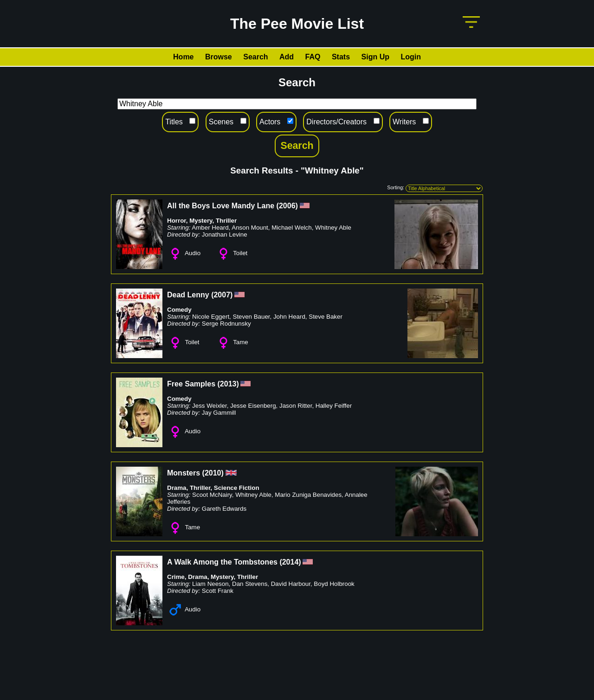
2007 (222, 295)
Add (287, 57)
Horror (177, 221)
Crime (176, 577)
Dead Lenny (188, 295)
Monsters (184, 473)
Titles (174, 122)
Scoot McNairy (212, 495)
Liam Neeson (210, 584)
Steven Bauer (252, 317)
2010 (213, 473)
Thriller (226, 221)
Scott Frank (218, 591)
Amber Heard (210, 228)
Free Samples (191, 384)
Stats (341, 57)
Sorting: (396, 187)
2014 (291, 562)
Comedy (179, 310)
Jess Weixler (210, 406)
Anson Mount (250, 228)
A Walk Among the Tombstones (222, 562)
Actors (270, 122)
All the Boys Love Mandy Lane (221, 206)
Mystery (201, 221)
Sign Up (375, 57)
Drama (177, 488)
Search (255, 57)
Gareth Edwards (224, 509)
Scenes (221, 122)
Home (183, 57)
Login (411, 57)
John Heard (289, 317)
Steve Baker (326, 317)
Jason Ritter (296, 406)
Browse (219, 57)
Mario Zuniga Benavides (308, 495)
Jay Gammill (219, 413)
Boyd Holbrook (334, 584)
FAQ (313, 57)
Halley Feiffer (334, 406)
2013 (228, 384)
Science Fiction (237, 488)
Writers (404, 122)
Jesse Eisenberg (253, 406)
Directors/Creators (336, 122)
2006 (287, 206)
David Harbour (291, 584)
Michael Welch (291, 228)
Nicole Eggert (211, 317)
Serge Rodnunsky (226, 324)
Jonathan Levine (225, 234)
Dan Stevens (250, 584)
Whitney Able (333, 228)
